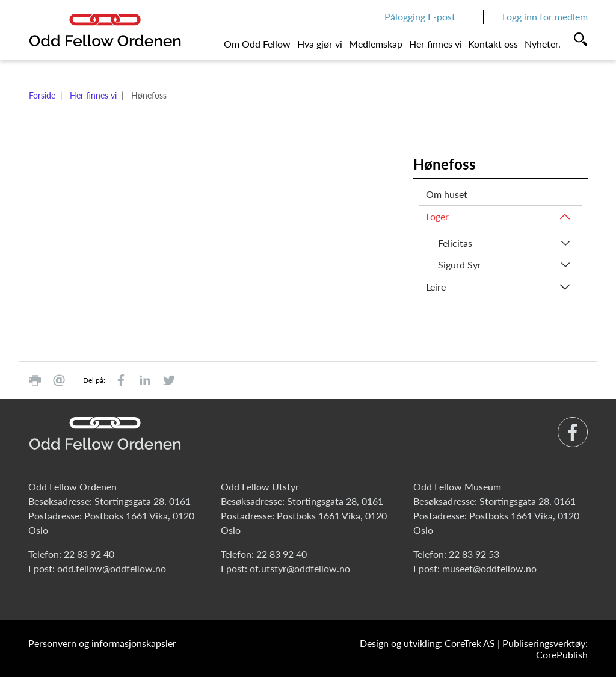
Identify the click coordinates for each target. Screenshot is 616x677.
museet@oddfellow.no (489, 568)
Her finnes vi (436, 44)
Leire (436, 287)
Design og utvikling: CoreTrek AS (427, 643)
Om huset (447, 194)
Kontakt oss (493, 44)
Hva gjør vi (320, 44)
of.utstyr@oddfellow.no (300, 568)
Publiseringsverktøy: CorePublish (545, 649)
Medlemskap (376, 44)
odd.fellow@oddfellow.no (112, 568)
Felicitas (455, 243)
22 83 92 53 (474, 554)
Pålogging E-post (420, 17)
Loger (437, 216)
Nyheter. (543, 44)
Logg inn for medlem (545, 17)
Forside (42, 95)
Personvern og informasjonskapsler (102, 643)
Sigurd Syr (460, 264)
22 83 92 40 (89, 554)
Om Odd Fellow (257, 44)
